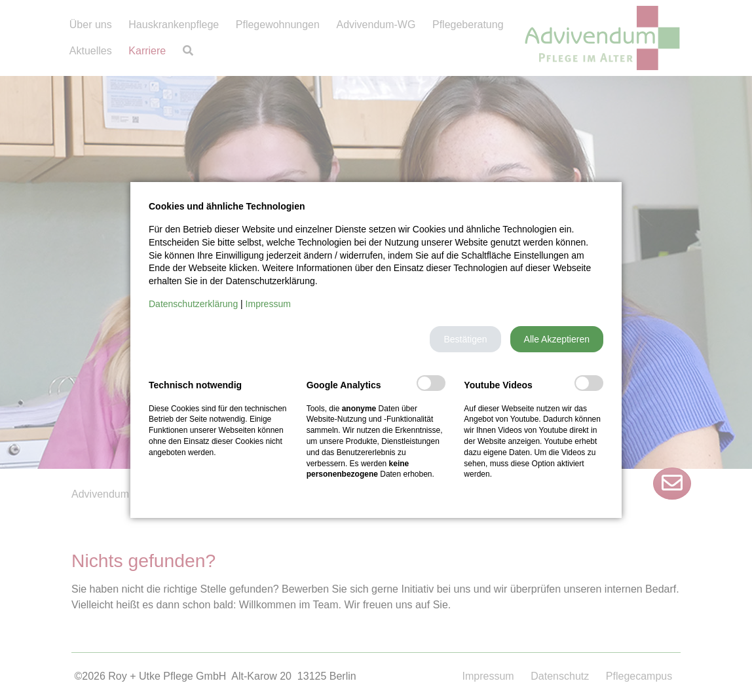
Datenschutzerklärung (193, 304)
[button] (465, 339)
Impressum (268, 304)
